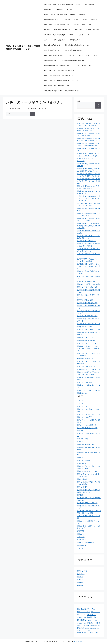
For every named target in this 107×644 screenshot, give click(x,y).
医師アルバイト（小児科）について (79, 35)
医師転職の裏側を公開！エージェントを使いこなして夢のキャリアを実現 (89, 266)
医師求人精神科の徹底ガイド (87, 241)
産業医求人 (70, 9)
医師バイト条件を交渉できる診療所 (89, 330)
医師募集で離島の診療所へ (86, 300)
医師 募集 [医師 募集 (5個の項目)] (80, 609)
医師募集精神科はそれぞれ (51, 60)
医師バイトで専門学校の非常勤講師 (89, 284)
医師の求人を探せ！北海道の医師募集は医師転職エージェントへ (23, 48)
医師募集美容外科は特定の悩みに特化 (73, 60)
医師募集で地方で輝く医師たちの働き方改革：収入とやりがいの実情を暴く (89, 181)
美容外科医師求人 (75, 40)
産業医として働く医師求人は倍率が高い (55, 14)
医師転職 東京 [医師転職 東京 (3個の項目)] (96, 628)
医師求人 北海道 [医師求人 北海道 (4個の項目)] (92, 620)
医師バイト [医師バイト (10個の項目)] (96, 612)
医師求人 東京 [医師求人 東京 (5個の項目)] (82, 623)
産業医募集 (94, 20)
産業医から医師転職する (85, 358)
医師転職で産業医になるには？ (53, 20)
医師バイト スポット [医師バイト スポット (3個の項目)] (82, 615)
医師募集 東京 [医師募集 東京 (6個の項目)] (92, 617)
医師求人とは (60, 9)
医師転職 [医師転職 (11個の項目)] (81, 628)
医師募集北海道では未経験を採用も (89, 369)
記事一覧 (85, 20)
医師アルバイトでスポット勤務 (87, 287)
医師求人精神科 (89, 4)
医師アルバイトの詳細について (87, 382)
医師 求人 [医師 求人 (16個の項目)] (90, 609)
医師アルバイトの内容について (87, 366)
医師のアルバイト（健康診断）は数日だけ (87, 30)
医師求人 (79, 4)
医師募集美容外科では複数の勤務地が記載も (57, 65)
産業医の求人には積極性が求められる (55, 55)
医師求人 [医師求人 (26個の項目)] (82, 620)
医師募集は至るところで (85, 337)
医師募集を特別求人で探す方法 (87, 316)
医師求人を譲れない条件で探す (74, 50)
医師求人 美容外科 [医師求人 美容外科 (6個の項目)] (83, 626)
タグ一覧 (76, 20)
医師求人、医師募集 (80, 25)
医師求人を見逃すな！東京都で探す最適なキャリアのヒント (61, 81)
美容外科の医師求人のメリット (53, 50)
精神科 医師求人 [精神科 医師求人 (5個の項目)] (82, 633)
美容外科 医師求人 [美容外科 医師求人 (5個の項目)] (94, 633)
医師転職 (73, 14)
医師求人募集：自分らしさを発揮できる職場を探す (58, 4)
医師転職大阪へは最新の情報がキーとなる (77, 45)
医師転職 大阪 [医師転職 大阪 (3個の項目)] (88, 628)
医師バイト (47, 30)
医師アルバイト (93, 25)
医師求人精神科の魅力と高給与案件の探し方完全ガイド (60, 70)
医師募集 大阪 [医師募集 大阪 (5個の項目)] (82, 617)
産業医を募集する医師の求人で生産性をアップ (57, 25)
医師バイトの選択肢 (92, 55)
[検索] (33, 114)
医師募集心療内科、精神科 (86, 340)
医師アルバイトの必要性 (76, 55)
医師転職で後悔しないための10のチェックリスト (58, 86)
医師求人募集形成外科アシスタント (89, 324)
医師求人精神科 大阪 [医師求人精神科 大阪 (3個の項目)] (95, 626)
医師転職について (83, 393)
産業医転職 (82, 14)
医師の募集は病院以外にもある (53, 45)
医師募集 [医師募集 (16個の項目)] (92, 614)
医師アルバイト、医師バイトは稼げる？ (55, 40)
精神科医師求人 (48, 9)
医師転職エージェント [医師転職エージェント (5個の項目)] (84, 630)
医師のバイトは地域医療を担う (62, 30)
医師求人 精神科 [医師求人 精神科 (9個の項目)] (94, 623)
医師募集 (68, 20)
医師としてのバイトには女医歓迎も (89, 390)
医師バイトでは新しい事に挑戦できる (55, 35)
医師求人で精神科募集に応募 (87, 281)
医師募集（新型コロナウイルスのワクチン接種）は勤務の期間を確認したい (89, 348)
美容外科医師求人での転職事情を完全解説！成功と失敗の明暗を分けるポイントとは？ (89, 198)
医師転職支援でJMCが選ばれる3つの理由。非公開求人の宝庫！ (62, 91)
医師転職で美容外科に (85, 327)
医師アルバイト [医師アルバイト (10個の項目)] (84, 612)
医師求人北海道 (87, 65)
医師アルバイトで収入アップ (87, 343)
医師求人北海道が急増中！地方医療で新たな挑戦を (58, 76)
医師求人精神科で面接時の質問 (87, 303)
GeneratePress (78, 641)
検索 (79, 101)
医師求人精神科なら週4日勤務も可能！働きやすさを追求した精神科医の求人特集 (89, 226)
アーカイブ (76, 65)
